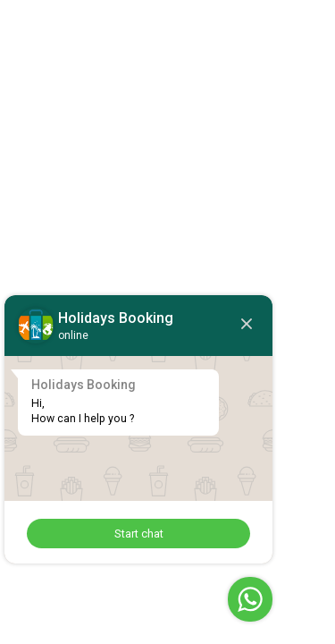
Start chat (139, 534)
